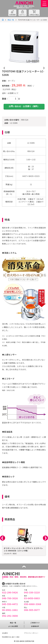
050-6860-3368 (33, 604)
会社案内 (5, 633)
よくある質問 (13, 626)
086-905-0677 (32, 610)
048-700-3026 (10, 598)
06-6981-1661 (10, 610)
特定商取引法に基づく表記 (11, 637)
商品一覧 (11, 20)
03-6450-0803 (32, 598)
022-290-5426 (10, 592)
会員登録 (12, 15)
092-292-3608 (10, 616)
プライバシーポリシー (31, 633)
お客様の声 (35, 626)
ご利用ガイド (35, 623)
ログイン (22, 15)
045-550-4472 (10, 604)
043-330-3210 (32, 592)
